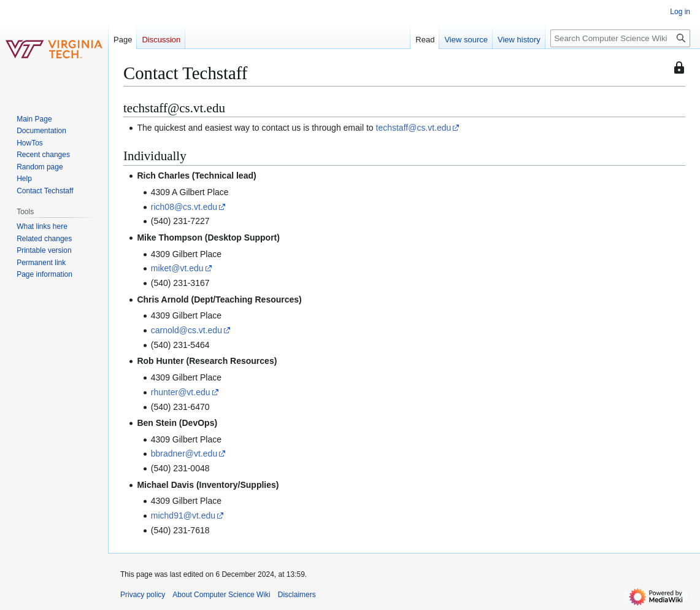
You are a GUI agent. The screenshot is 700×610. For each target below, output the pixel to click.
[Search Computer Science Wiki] (620, 38)
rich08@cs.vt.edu (184, 207)
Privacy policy (143, 595)
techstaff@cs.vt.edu (414, 128)
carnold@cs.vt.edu (187, 330)
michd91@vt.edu (183, 515)
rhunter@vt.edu (181, 392)
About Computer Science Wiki (221, 595)
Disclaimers (297, 595)
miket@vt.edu (177, 268)
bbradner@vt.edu (184, 454)
